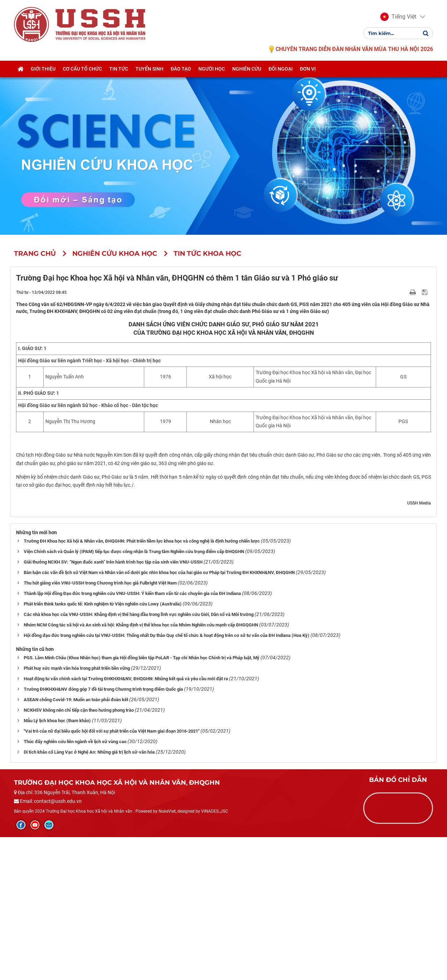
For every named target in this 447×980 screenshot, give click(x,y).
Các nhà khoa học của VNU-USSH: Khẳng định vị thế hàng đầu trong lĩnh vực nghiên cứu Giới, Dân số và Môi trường (139, 757)
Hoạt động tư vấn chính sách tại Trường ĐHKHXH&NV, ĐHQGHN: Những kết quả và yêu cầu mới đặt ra (126, 822)
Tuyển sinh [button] (149, 69)
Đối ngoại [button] (281, 69)
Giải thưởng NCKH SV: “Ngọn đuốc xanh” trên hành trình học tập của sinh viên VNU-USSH (113, 705)
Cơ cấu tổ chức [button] (82, 69)
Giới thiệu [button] (43, 69)
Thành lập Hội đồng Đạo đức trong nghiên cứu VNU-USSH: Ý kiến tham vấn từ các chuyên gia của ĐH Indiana (132, 736)
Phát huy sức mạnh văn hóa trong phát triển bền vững (77, 811)
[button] (398, 17)
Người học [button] (212, 69)
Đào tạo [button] (181, 69)
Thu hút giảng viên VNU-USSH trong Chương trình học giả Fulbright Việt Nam (100, 726)
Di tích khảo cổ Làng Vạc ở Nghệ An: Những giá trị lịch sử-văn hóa (89, 895)
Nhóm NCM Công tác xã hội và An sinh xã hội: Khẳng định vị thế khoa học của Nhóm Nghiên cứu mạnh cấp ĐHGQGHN (141, 768)
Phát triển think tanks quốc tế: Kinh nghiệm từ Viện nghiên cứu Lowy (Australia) (103, 747)
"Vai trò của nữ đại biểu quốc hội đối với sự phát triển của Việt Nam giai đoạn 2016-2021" (112, 874)
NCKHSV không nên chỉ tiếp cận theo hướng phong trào (79, 853)
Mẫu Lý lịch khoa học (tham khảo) (57, 863)
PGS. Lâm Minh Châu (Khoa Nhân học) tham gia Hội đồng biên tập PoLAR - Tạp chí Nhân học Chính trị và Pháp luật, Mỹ (142, 801)
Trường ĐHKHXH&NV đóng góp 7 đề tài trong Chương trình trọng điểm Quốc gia (103, 832)
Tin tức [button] (119, 69)
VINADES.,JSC (215, 954)
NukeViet (167, 954)
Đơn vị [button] (308, 69)
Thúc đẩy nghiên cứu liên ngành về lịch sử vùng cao (75, 884)
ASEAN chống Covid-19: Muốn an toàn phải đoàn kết (76, 843)
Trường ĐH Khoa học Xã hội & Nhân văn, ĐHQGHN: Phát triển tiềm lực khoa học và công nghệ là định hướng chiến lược (142, 684)
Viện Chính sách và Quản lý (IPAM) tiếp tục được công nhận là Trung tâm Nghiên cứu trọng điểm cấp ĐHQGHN (134, 694)
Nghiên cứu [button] (247, 69)
